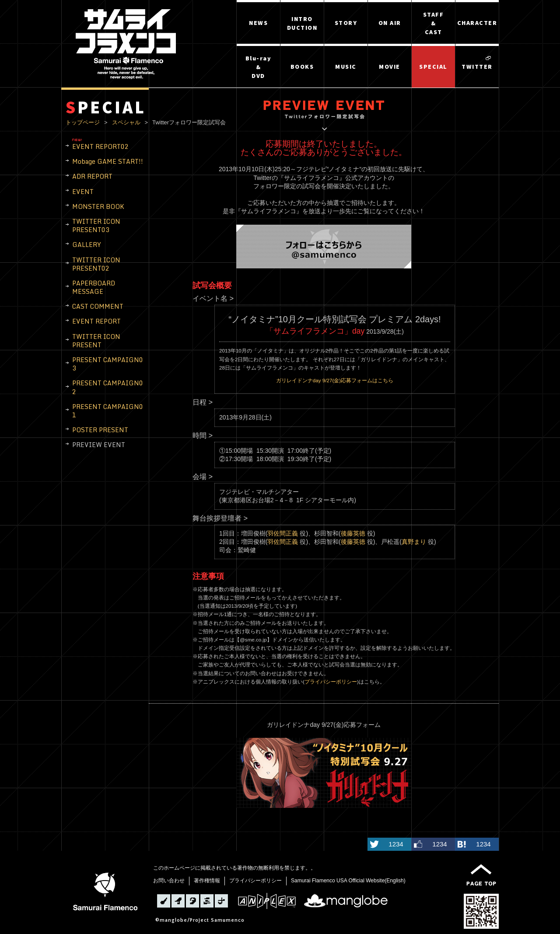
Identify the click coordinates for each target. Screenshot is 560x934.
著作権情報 (207, 881)
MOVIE (390, 67)
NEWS (258, 23)
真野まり (414, 542)
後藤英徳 (353, 533)
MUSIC (346, 67)
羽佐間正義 (283, 533)
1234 (396, 844)
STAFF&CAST (434, 23)
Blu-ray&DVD (259, 67)
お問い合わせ (169, 881)
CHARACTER (477, 23)
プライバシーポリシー (331, 682)
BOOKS (302, 67)
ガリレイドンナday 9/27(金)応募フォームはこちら (335, 380)
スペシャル (126, 122)
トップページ (83, 122)
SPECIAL (433, 67)
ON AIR (390, 23)
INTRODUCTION (302, 23)
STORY (346, 23)
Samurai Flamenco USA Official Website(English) (348, 881)
